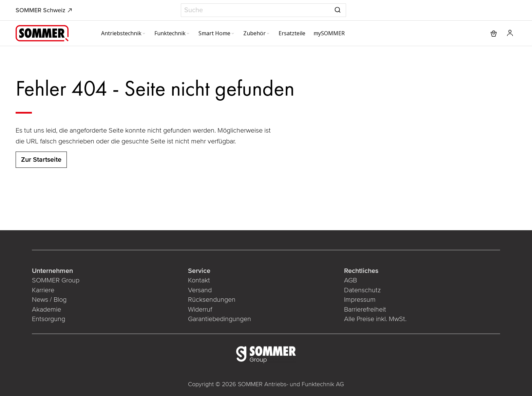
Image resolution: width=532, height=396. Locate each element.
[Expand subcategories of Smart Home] (233, 34)
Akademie (46, 310)
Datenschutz (362, 290)
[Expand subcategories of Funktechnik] (188, 34)
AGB (350, 280)
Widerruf (200, 310)
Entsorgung (49, 319)
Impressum (360, 300)
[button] (510, 33)
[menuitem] (124, 33)
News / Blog (49, 300)
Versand (200, 290)
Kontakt (199, 280)
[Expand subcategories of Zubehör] (268, 34)
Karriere (43, 290)
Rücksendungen (212, 300)
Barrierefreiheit (365, 310)
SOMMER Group (56, 280)
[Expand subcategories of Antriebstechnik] (144, 34)
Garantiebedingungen (220, 319)
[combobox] (263, 10)
